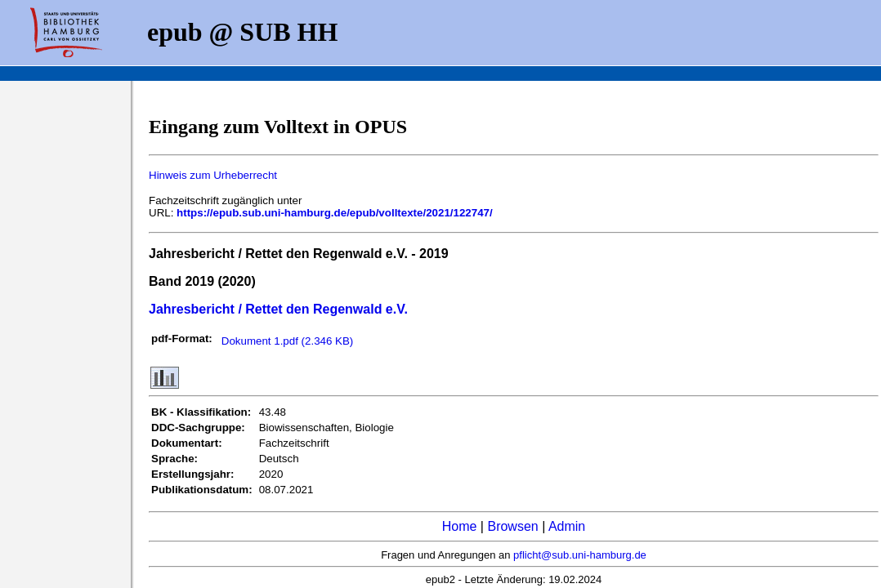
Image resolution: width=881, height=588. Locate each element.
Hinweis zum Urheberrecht (213, 175)
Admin (567, 526)
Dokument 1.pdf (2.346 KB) (288, 341)
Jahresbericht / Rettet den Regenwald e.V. (278, 309)
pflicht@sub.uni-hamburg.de (580, 555)
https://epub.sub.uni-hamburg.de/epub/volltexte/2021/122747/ (335, 213)
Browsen (512, 526)
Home (460, 526)
